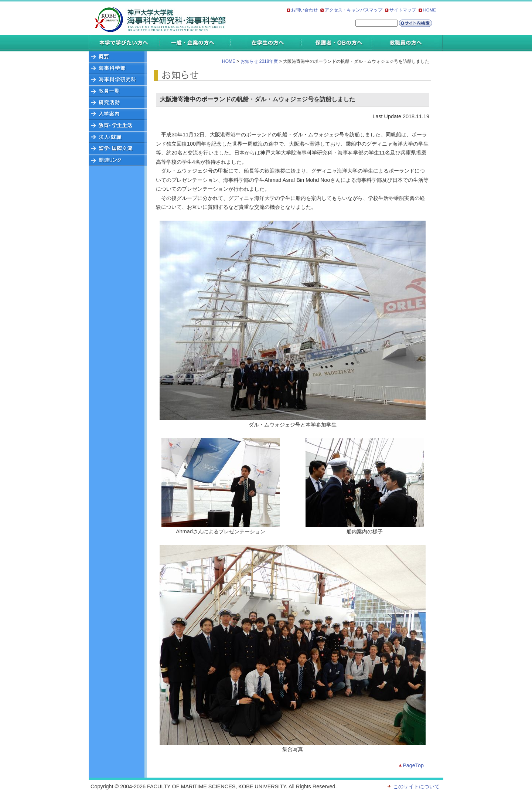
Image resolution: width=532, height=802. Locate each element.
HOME (429, 10)
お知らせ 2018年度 (259, 61)
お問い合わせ (304, 10)
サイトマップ (403, 10)
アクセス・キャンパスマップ (354, 10)
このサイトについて (416, 786)
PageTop (413, 765)
